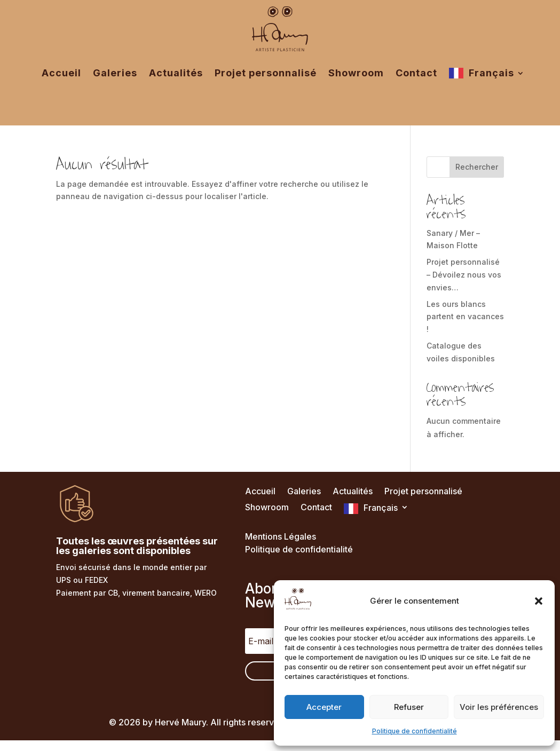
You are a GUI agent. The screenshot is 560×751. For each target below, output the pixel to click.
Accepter (324, 707)
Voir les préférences (499, 707)
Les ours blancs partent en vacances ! (465, 317)
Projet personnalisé (266, 73)
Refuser (409, 707)
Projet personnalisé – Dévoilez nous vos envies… (464, 275)
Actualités (176, 73)
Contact (416, 73)
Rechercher (477, 167)
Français (491, 73)
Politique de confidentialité (415, 731)
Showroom (356, 73)
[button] (539, 601)
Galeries (115, 73)
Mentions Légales (281, 536)
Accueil (61, 73)
